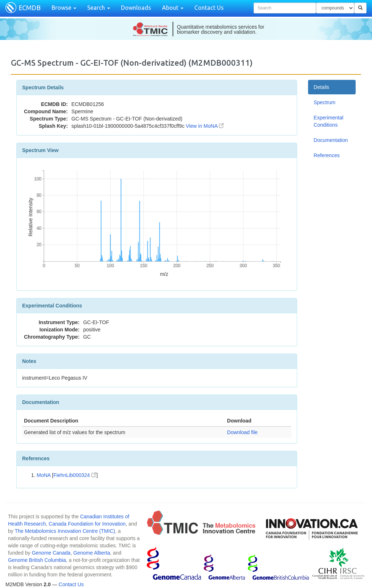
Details (321, 87)
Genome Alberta (92, 553)
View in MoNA (205, 126)
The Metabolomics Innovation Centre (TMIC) (65, 531)
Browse (64, 8)
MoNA (44, 475)
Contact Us (209, 8)
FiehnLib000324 (75, 475)
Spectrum (324, 102)
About (173, 8)
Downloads (136, 8)
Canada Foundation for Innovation (87, 524)
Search (99, 8)
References (327, 155)
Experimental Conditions (328, 121)
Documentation (331, 140)
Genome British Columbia (37, 560)
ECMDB (30, 8)
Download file (242, 432)
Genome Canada (51, 553)
